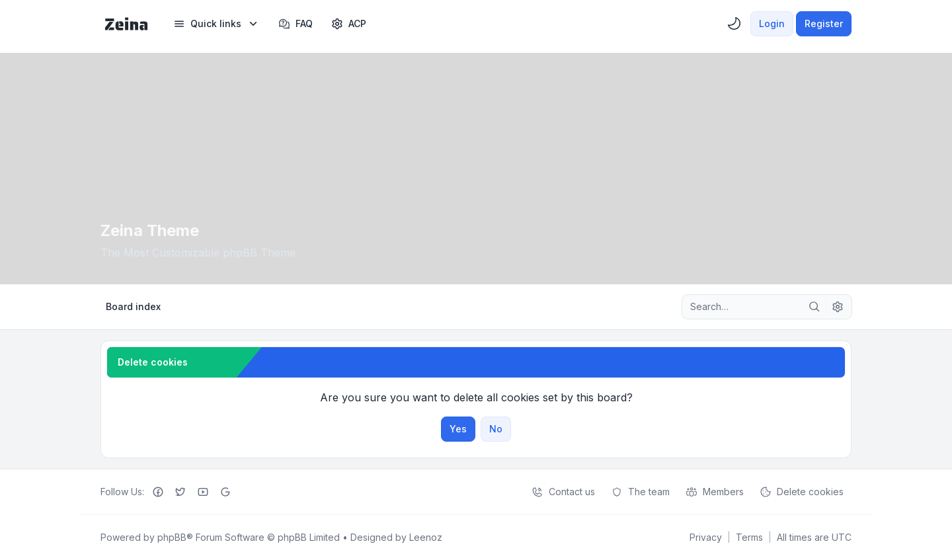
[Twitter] (180, 492)
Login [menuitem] (772, 23)
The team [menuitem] (640, 492)
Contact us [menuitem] (563, 492)
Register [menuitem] (824, 23)
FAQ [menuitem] (296, 24)
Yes (458, 429)
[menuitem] (217, 24)
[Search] (814, 307)
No (496, 429)
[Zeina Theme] (126, 24)
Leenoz (426, 537)
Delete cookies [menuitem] (802, 492)
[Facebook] (158, 492)
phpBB (172, 537)
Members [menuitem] (715, 492)
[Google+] (225, 492)
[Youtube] (203, 492)
